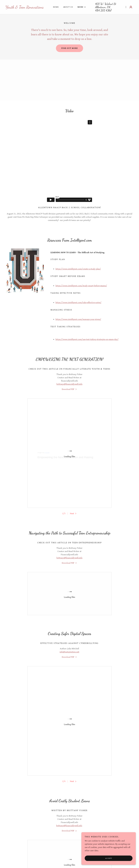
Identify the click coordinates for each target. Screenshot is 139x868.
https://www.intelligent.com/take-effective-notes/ (78, 303)
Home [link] (56, 7)
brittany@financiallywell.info (69, 384)
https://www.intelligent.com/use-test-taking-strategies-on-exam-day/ (87, 339)
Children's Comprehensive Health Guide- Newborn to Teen (70, 807)
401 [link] (97, 4)
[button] (82, 7)
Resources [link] (70, 844)
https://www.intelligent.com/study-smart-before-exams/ (81, 286)
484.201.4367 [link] (103, 10)
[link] (25, 8)
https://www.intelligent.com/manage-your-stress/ (78, 319)
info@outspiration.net (69, 579)
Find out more (70, 48)
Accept (109, 858)
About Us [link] (68, 7)
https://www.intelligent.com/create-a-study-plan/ (78, 269)
